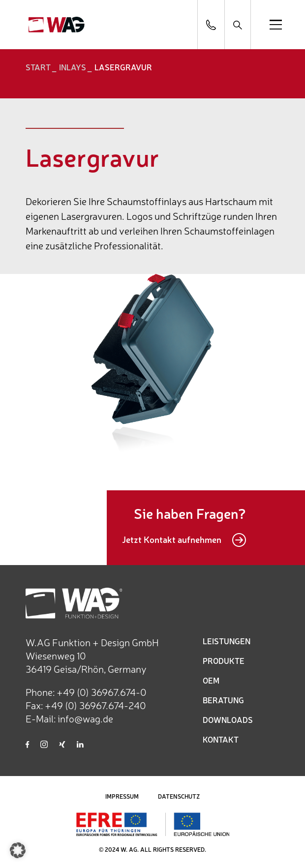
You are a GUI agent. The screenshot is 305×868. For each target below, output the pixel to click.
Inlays (73, 67)
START (38, 67)
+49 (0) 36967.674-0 (102, 692)
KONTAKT (221, 739)
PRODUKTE (224, 660)
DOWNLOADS (228, 719)
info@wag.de (85, 718)
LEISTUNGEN (227, 641)
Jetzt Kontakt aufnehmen (184, 540)
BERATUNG (223, 700)
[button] (18, 850)
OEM (211, 680)
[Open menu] (276, 25)
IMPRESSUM (122, 796)
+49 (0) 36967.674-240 (95, 705)
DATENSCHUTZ (179, 796)
